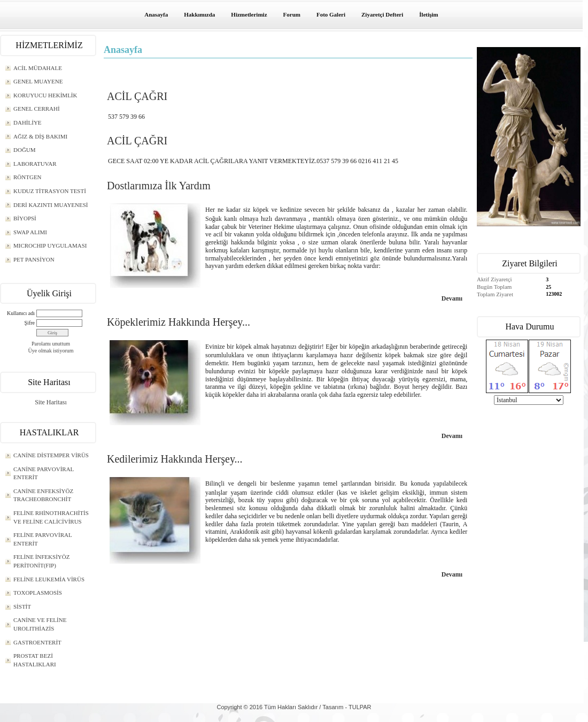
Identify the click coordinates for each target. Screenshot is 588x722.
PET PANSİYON (34, 259)
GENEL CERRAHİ (37, 109)
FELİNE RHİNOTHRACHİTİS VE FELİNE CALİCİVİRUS (51, 517)
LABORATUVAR (35, 164)
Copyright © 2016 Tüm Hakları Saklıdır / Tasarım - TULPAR (294, 707)
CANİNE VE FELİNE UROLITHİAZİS (40, 624)
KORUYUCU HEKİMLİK (45, 95)
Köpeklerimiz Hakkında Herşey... (179, 322)
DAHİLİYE (28, 122)
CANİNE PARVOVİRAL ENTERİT (44, 473)
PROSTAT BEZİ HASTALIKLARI (35, 660)
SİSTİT (22, 606)
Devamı (452, 298)
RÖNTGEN (28, 177)
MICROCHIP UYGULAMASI (50, 245)
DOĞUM (25, 150)
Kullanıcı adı (21, 313)
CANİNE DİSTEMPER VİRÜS (51, 455)
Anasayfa (156, 14)
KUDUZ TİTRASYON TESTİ (50, 191)
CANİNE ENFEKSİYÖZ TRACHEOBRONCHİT (43, 495)
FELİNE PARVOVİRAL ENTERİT (43, 539)
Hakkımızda (199, 14)
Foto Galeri (331, 14)
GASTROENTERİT (37, 642)
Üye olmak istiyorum (51, 351)
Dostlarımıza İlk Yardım (159, 186)
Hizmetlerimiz (249, 14)
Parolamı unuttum (51, 344)
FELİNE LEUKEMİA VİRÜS (49, 579)
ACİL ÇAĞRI (137, 96)
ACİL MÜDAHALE (38, 68)
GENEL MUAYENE (38, 81)
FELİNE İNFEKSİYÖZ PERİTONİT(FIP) (41, 561)
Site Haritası (51, 402)
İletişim (428, 14)
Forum (292, 14)
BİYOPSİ (25, 218)
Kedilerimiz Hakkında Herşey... (175, 459)
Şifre (30, 323)
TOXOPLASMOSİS (38, 593)
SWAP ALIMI (30, 232)
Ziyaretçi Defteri (382, 14)
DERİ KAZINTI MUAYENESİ (51, 205)
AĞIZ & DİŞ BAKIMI (40, 136)
